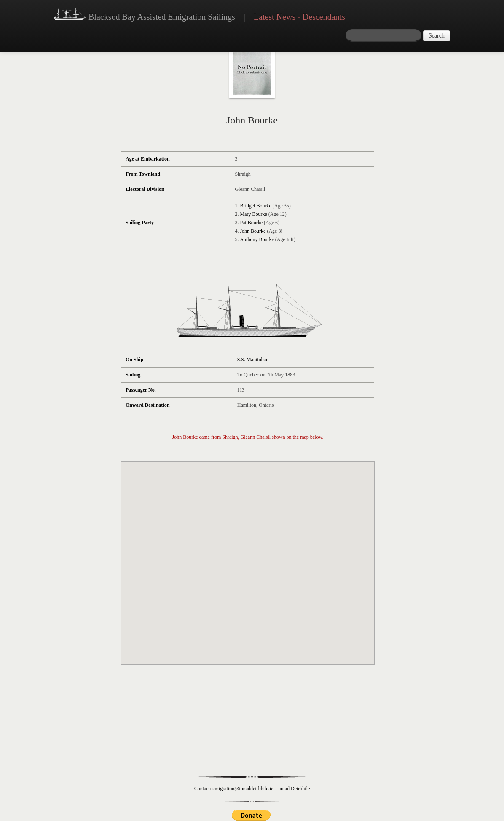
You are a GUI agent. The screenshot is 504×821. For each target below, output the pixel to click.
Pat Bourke (251, 223)
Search (437, 36)
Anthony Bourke (257, 239)
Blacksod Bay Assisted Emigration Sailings (145, 15)
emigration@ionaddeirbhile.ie (243, 789)
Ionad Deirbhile (294, 789)
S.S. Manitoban (253, 360)
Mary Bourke (253, 214)
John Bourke (253, 231)
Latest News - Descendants (299, 17)
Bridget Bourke (255, 206)
